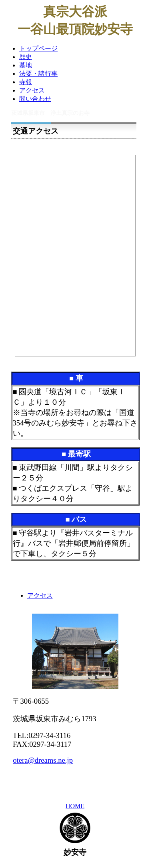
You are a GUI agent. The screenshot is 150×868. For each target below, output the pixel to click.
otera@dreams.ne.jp (43, 760)
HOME (75, 806)
